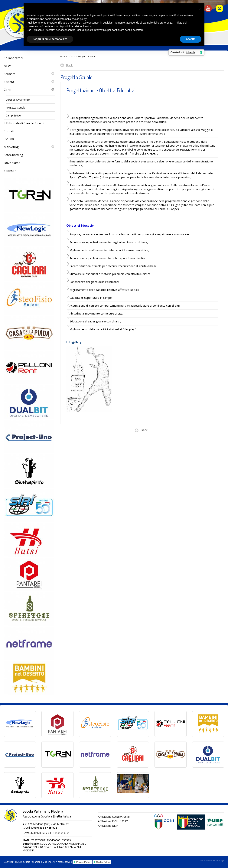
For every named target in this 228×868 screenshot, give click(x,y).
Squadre (29, 74)
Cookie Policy (103, 862)
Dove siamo (12, 163)
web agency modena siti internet (212, 861)
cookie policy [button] (79, 19)
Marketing (29, 147)
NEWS (8, 66)
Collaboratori (13, 58)
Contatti (10, 131)
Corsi (29, 90)
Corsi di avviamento (18, 100)
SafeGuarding (13, 155)
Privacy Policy (83, 862)
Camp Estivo (13, 115)
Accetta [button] (191, 39)
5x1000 (9, 139)
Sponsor (10, 171)
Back (141, 431)
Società (29, 82)
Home (64, 56)
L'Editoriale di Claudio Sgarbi (24, 123)
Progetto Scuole (16, 108)
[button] (200, 9)
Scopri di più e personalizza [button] (50, 39)
